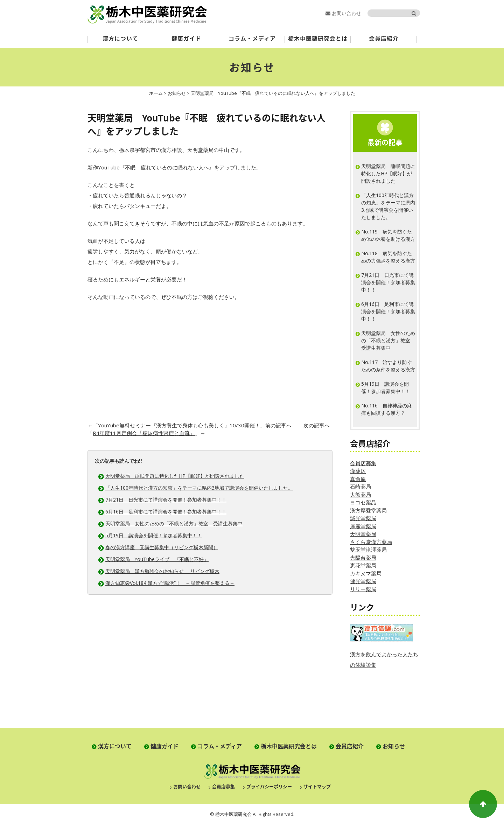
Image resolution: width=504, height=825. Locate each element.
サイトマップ (317, 786)
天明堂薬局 (363, 534)
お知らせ (252, 67)
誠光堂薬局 (363, 518)
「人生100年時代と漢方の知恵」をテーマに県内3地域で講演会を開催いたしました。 (199, 488)
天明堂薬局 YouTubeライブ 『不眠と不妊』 (157, 559)
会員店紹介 (384, 38)
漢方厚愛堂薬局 (368, 510)
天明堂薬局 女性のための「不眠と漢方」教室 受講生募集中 (174, 523)
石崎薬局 (360, 487)
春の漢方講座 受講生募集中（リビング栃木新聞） (162, 547)
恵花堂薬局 (363, 565)
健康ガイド (186, 38)
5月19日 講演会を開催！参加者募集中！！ (154, 535)
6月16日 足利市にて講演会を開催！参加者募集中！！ (166, 512)
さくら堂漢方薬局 (371, 542)
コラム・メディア (252, 38)
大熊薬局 (360, 495)
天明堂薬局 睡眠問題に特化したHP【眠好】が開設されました (175, 476)
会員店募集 (363, 463)
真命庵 (358, 479)
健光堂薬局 (363, 581)
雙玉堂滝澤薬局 (368, 550)
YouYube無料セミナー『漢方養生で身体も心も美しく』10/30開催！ (179, 425)
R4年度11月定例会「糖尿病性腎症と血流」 (144, 433)
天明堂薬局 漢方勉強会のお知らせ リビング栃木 (162, 571)
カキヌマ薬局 (366, 573)
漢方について (120, 38)
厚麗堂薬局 (363, 526)
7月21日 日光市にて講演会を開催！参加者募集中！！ (166, 500)
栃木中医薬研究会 (147, 14)
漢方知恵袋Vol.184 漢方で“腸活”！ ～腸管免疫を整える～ (170, 583)
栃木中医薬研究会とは (318, 38)
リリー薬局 (363, 589)
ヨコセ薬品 (363, 502)
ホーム (156, 93)
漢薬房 (358, 471)
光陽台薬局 (363, 558)
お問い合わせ (343, 13)
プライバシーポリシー (269, 786)
